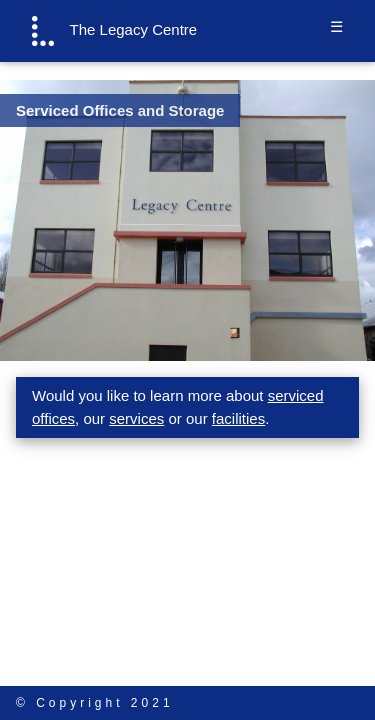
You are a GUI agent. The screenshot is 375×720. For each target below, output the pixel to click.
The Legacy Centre (114, 31)
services (136, 418)
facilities (238, 418)
